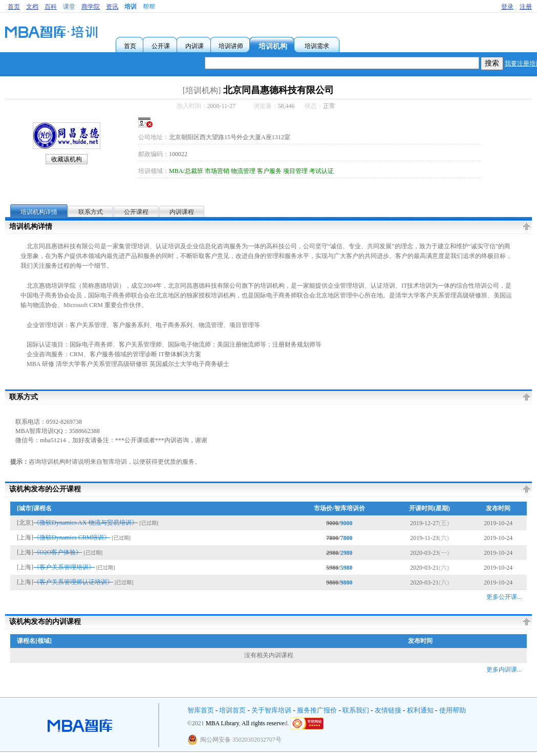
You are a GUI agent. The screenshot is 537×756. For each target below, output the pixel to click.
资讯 (112, 7)
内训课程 (182, 212)
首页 (14, 7)
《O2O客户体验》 (58, 552)
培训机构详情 (39, 212)
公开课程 (136, 212)
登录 (507, 7)
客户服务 (269, 171)
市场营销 (217, 171)
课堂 (69, 7)
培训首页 (232, 710)
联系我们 (356, 710)
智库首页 (201, 710)
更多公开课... (504, 597)
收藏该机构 (67, 159)
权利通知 (420, 710)
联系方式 (91, 212)
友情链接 (388, 710)
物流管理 (243, 171)
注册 (526, 7)
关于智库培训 (271, 710)
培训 (131, 7)
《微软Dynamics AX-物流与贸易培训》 (85, 523)
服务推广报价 (317, 710)
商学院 (91, 7)
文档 (32, 7)
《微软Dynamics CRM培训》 (72, 537)
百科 (51, 7)
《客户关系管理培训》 (64, 567)
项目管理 (295, 171)
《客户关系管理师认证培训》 (73, 582)
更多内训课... (504, 669)
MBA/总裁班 (186, 171)
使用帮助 (453, 710)
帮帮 (149, 7)
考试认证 (321, 171)
